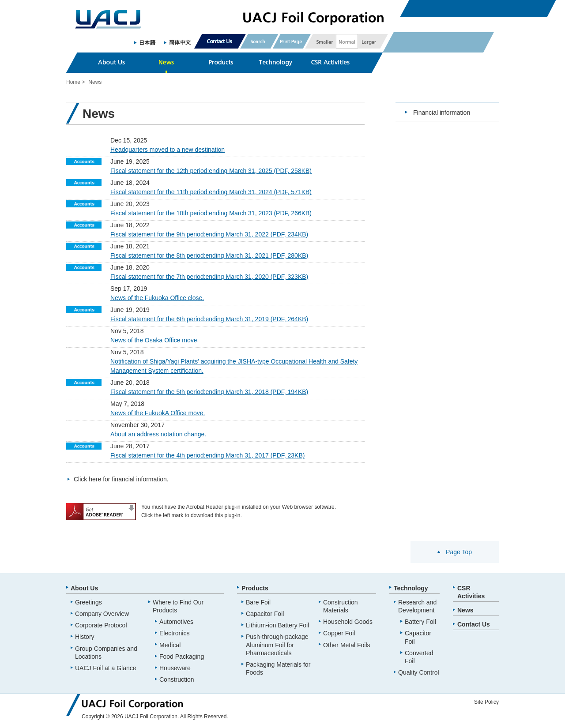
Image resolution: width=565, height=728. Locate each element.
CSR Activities (471, 592)
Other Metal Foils (347, 645)
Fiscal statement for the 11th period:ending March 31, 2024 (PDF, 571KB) (211, 192)
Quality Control (419, 672)
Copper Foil (339, 633)
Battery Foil (420, 622)
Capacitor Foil (265, 614)
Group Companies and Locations (106, 653)
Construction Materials (341, 606)
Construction (177, 679)
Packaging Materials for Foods (278, 668)
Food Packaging (182, 657)
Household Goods (348, 622)
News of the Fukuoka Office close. (157, 298)
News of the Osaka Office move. (155, 340)
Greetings (89, 602)
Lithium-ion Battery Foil (277, 625)
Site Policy (486, 702)
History (85, 637)
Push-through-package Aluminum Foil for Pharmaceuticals (277, 645)
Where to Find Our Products (178, 606)
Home (73, 82)
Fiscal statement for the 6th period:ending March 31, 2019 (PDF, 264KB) (209, 319)
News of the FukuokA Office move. (158, 413)
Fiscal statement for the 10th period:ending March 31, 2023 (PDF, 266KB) (211, 213)
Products (255, 588)
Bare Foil (258, 602)
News (465, 610)
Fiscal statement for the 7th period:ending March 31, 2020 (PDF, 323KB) (209, 277)
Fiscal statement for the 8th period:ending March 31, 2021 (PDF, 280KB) (209, 255)
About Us (84, 588)
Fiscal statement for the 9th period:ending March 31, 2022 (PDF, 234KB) (209, 234)
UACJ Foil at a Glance (106, 668)
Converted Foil (419, 657)
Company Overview (102, 614)
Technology (411, 588)
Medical (170, 645)
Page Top (459, 552)
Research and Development (417, 606)
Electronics (174, 633)
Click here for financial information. (121, 479)
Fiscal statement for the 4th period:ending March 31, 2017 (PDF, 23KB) (207, 455)
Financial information (442, 113)
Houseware (175, 668)
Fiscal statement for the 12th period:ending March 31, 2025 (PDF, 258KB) (211, 171)
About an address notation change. (158, 434)
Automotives (176, 622)
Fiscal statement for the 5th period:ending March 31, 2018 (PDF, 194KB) (209, 392)
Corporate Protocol (101, 625)
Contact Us (474, 624)
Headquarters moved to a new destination (168, 150)
